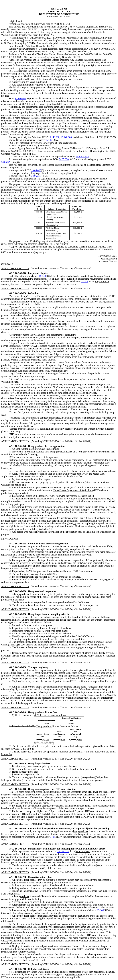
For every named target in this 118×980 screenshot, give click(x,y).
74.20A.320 (63, 851)
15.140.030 (54, 137)
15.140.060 (20, 98)
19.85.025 (36, 170)
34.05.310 (36, 176)
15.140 (49, 140)
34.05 (53, 837)
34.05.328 (64, 159)
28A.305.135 (82, 157)
